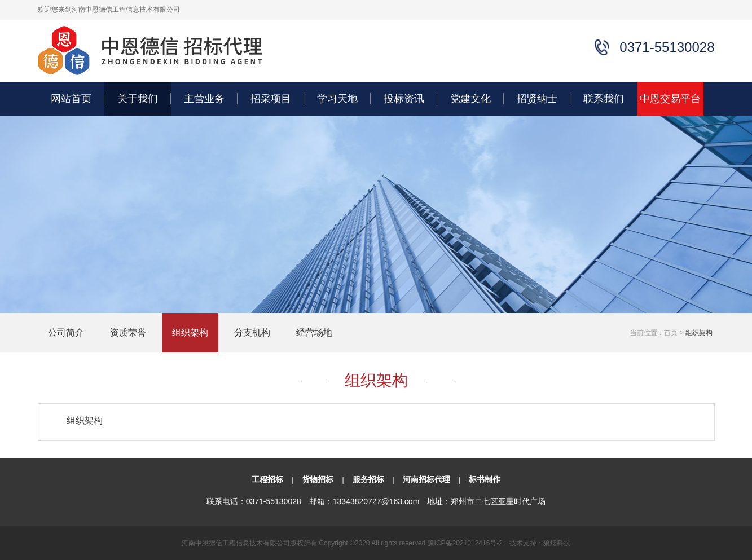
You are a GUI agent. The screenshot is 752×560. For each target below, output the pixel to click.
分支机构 (252, 332)
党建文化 (470, 99)
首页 (671, 333)
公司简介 (66, 332)
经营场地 (314, 332)
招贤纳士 (537, 99)
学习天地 (337, 99)
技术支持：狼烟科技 (540, 543)
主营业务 (204, 99)
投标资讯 (404, 99)
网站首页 (71, 99)
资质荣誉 (128, 332)
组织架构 (190, 332)
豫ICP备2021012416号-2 (465, 543)
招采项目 (271, 99)
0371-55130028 (274, 501)
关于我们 (138, 99)
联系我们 (604, 99)
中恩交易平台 (670, 99)
